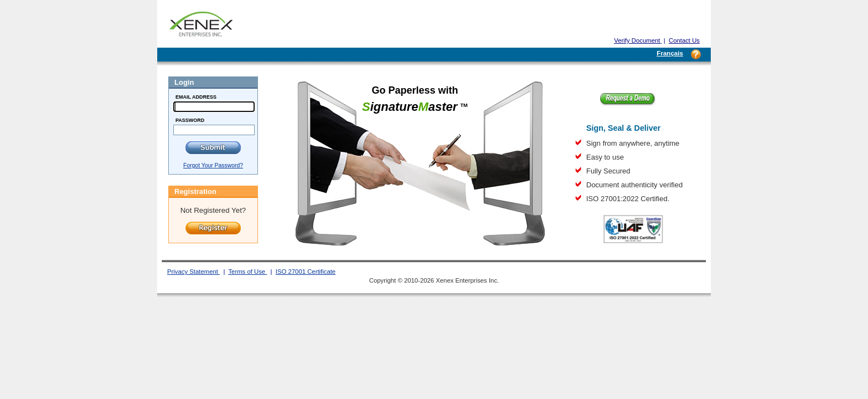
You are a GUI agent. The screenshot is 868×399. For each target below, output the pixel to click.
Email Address (196, 97)
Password (190, 120)
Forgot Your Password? (213, 165)
